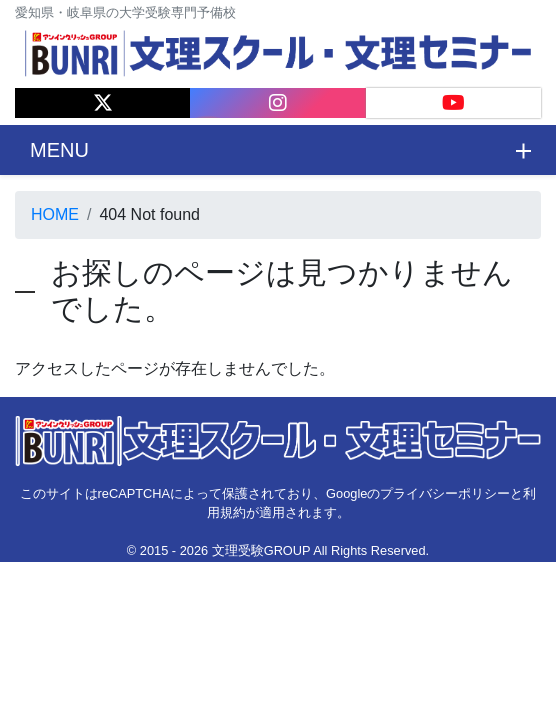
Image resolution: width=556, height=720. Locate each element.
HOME (55, 214)
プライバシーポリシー (445, 493)
